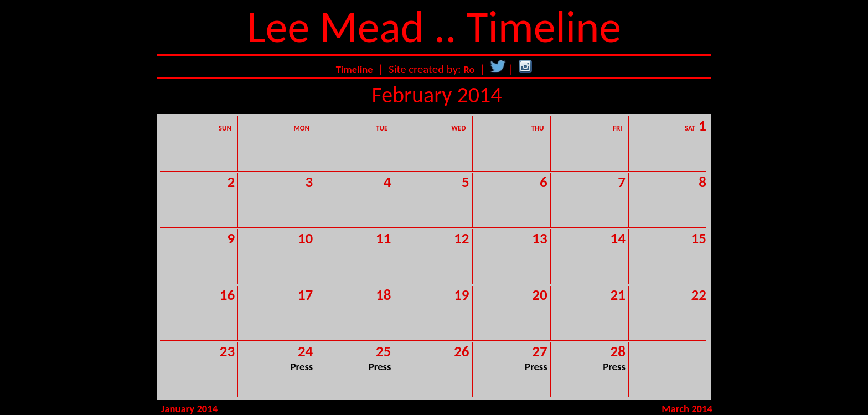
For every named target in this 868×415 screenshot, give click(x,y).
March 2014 (687, 409)
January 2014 (189, 409)
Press (302, 367)
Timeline (355, 69)
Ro (469, 69)
